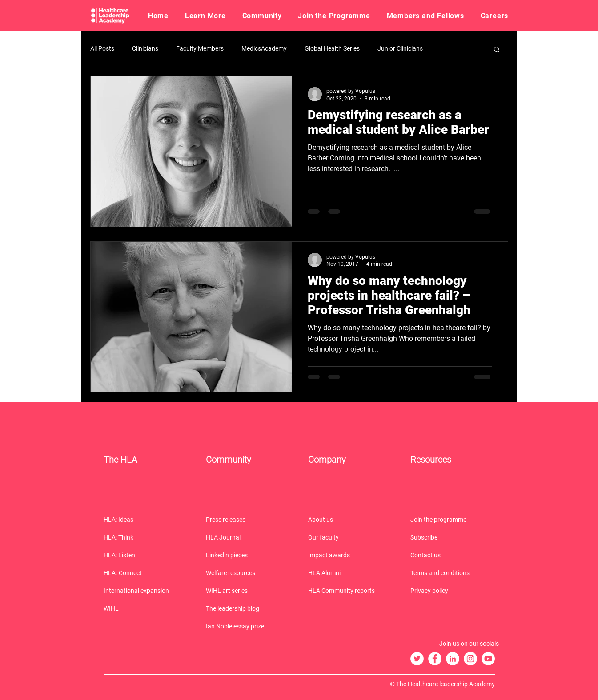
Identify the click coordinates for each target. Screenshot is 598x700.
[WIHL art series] (248, 591)
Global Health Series (332, 48)
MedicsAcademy (264, 48)
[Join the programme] (453, 520)
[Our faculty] (350, 537)
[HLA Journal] (248, 537)
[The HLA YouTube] (488, 659)
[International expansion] (146, 591)
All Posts (102, 48)
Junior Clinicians (400, 48)
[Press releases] (248, 520)
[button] (205, 16)
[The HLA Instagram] (470, 659)
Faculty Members (200, 48)
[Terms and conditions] (453, 573)
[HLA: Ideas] (146, 520)
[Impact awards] (350, 555)
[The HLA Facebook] (435, 659)
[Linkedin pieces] (248, 555)
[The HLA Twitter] (417, 659)
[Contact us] (453, 555)
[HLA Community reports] (350, 591)
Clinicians (145, 48)
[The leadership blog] (248, 608)
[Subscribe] (453, 537)
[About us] (350, 520)
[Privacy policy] (453, 591)
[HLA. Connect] (146, 573)
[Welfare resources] (248, 573)
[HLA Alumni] (350, 573)
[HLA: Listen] (146, 555)
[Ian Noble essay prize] (248, 626)
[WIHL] (146, 608)
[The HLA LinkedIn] (453, 659)
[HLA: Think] (146, 537)
